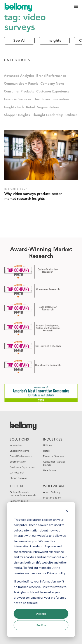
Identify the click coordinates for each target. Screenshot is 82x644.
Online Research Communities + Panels (23, 494)
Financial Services (18, 100)
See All (19, 41)
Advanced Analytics (19, 76)
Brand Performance (51, 76)
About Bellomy (52, 492)
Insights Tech (14, 107)
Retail (30, 107)
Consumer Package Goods (54, 463)
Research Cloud (19, 501)
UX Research (17, 472)
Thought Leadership (48, 115)
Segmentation (48, 107)
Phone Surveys (18, 478)
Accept (41, 614)
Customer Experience (53, 92)
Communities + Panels (21, 84)
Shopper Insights (17, 115)
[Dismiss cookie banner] (67, 511)
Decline (41, 625)
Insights (54, 41)
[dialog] (41, 570)
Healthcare (42, 100)
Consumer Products (19, 92)
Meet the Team (52, 498)
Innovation (61, 100)
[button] (76, 7)
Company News (52, 84)
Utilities (71, 115)
